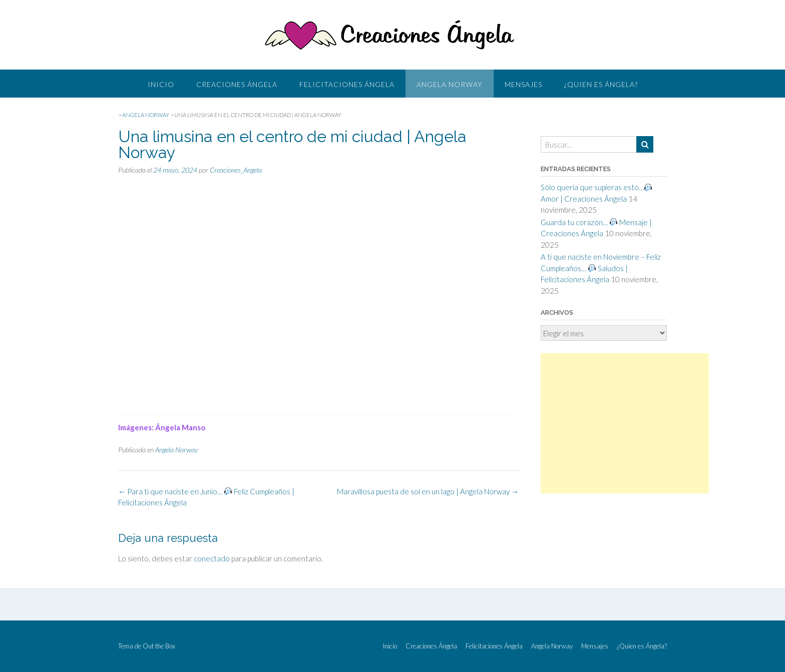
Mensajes (523, 84)
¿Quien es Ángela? (601, 84)
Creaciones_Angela (236, 170)
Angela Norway (450, 84)
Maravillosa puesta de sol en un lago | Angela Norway (428, 491)
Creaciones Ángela (237, 84)
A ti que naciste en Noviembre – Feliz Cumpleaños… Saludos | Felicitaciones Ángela (601, 268)
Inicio (161, 84)
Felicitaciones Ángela (347, 84)
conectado (212, 558)
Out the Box (159, 646)
